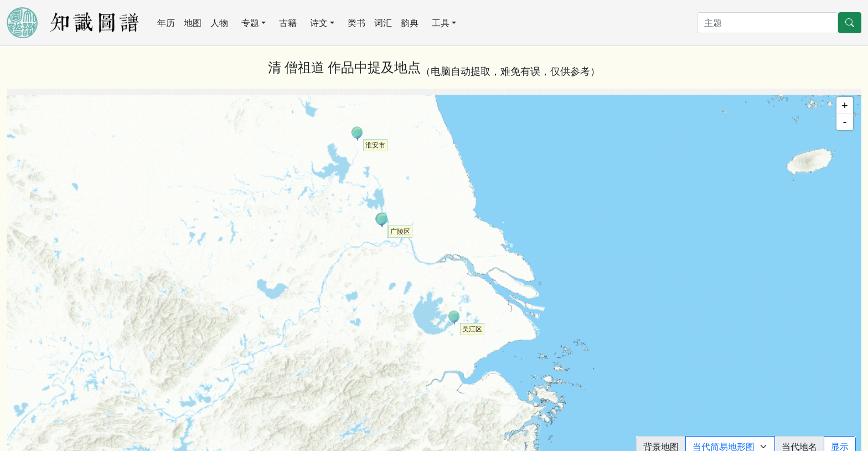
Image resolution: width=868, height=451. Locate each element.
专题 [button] (250, 23)
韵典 (410, 23)
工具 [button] (441, 23)
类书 (356, 23)
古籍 (288, 23)
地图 (193, 23)
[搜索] (768, 23)
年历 (166, 23)
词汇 (383, 23)
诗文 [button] (319, 23)
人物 (219, 23)
